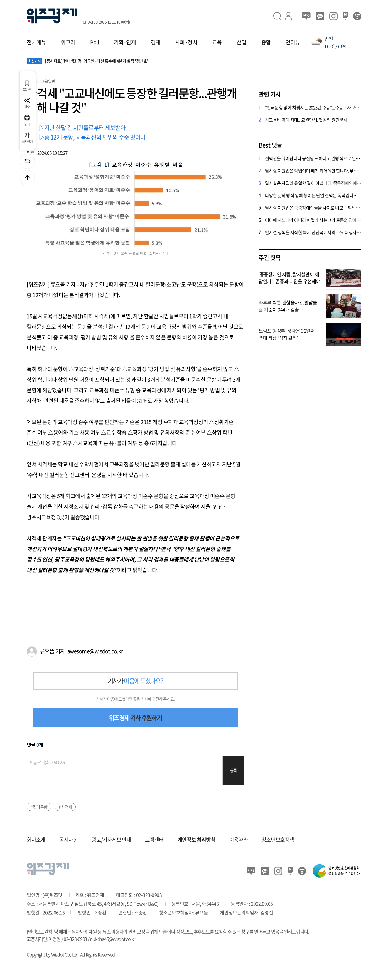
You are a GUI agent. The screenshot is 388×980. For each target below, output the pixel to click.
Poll (95, 42)
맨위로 (27, 178)
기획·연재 (125, 42)
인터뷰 (293, 42)
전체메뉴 (36, 42)
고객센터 (154, 840)
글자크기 (27, 138)
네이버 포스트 (345, 16)
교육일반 (48, 81)
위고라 (68, 42)
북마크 (27, 86)
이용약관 (238, 840)
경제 (156, 42)
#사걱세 (65, 807)
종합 (266, 42)
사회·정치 (186, 42)
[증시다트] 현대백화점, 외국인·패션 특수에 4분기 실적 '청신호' (88, 61)
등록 (233, 770)
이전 (27, 161)
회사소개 (36, 840)
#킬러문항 (39, 807)
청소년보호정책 (278, 840)
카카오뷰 (320, 16)
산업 (241, 42)
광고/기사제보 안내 (111, 840)
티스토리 (357, 16)
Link (27, 103)
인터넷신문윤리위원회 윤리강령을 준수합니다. (336, 871)
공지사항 (69, 840)
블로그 (306, 16)
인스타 (333, 16)
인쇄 (27, 121)
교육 (217, 42)
